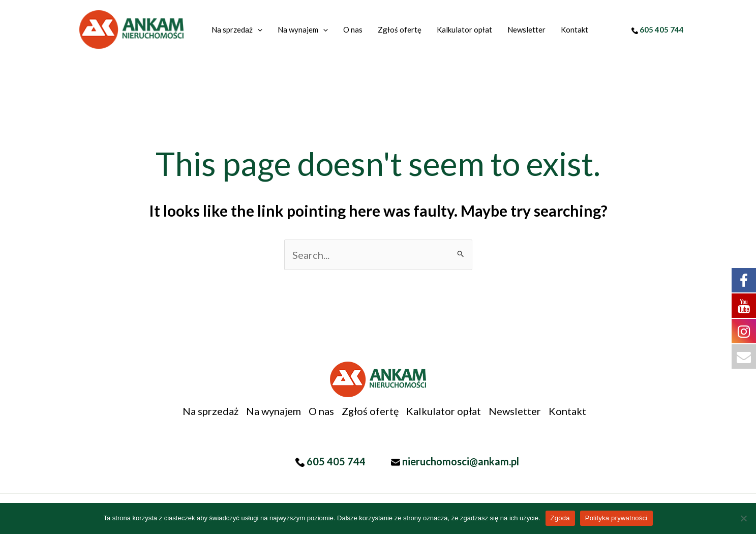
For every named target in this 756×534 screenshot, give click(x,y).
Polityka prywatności (616, 518)
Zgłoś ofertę (370, 411)
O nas (321, 411)
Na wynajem (274, 411)
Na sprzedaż (210, 411)
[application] (258, 29)
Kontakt (567, 411)
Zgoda (560, 518)
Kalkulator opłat (444, 411)
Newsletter (515, 411)
